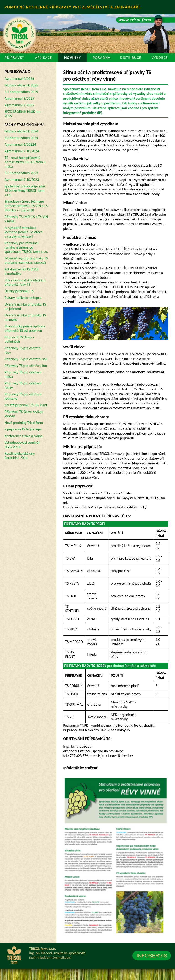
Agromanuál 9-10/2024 (22, 151)
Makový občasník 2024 (21, 131)
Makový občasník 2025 (21, 85)
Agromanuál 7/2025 (19, 105)
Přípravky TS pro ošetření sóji (26, 359)
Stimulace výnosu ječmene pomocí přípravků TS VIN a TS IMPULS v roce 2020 (26, 206)
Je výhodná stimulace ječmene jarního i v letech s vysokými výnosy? (24, 232)
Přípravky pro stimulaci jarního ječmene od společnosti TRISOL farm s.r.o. (26, 247)
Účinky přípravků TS (19, 291)
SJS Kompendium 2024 (21, 138)
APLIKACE (44, 58)
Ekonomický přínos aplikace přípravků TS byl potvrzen (25, 328)
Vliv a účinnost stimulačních (25, 282)
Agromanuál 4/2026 (19, 79)
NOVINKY (73, 58)
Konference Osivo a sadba (24, 436)
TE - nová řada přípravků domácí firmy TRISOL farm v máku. (25, 162)
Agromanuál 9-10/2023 (22, 180)
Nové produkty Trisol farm (24, 423)
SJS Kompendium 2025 (21, 92)
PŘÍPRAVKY (15, 58)
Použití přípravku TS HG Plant (26, 405)
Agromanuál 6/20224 (20, 144)
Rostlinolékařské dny (20, 456)
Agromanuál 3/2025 (19, 98)
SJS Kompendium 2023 (21, 173)
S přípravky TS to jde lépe (23, 429)
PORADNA (102, 58)
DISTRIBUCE (131, 58)
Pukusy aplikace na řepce (23, 298)
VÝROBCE (160, 58)
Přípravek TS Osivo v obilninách (19, 339)
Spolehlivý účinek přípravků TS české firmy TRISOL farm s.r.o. (25, 191)
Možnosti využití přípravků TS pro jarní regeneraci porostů (26, 260)
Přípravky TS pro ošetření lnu (26, 366)
